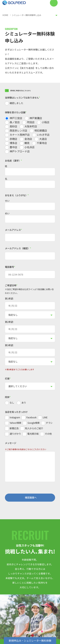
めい (7, 213)
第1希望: (9, 298)
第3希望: (9, 345)
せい (7, 201)
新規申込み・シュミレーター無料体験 (30, 641)
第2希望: (9, 322)
